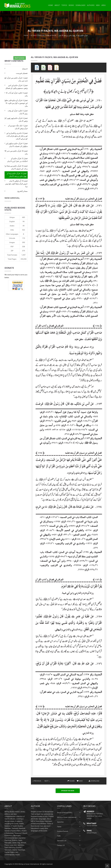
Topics (64, 5)
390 (23, 242)
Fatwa (59, 827)
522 (23, 230)
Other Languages (12, 234)
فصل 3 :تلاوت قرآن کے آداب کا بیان (17, 94)
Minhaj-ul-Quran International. (29, 864)
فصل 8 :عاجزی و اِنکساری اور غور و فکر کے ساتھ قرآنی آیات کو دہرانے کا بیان (17, 136)
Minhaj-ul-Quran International (67, 817)
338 (23, 247)
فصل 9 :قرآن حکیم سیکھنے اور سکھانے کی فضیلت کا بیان (17, 145)
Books (71, 5)
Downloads (80, 5)
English (12, 222)
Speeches (60, 822)
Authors (91, 5)
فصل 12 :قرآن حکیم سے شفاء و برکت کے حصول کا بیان (16, 167)
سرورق (25, 69)
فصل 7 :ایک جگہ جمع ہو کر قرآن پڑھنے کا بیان (18, 127)
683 (23, 217)
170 (23, 238)
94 (24, 222)
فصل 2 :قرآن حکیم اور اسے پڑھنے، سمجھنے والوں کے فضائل (16, 87)
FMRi (59, 836)
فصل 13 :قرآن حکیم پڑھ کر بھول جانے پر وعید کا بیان (17, 175)
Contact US (61, 845)
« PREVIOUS (37, 781)
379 (23, 251)
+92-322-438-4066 (92, 826)
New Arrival (12, 198)
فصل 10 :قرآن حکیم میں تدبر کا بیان (16, 152)
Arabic (12, 226)
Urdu (103, 5)
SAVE (80, 781)
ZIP (12, 251)
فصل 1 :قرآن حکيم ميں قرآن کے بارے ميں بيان (16, 79)
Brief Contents (20, 58)
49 (24, 226)
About (57, 5)
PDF (12, 247)
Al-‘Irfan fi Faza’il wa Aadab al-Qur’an (43, 35)
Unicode (12, 238)
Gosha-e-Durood (63, 831)
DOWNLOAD (94, 781)
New (98, 5)
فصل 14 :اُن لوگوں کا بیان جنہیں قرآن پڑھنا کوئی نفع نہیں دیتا (16, 184)
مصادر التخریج (23, 191)
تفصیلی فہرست (22, 73)
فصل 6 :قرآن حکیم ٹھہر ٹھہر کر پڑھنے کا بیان (16, 120)
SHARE (71, 781)
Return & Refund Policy (65, 813)
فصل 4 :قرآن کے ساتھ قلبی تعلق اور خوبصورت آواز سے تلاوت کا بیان (16, 103)
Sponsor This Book (68, 791)
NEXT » (47, 781)
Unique (12, 217)
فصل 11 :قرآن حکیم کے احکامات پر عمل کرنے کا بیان (17, 160)
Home (51, 5)
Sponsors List (62, 841)
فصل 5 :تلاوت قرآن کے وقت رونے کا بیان (18, 112)
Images (12, 242)
